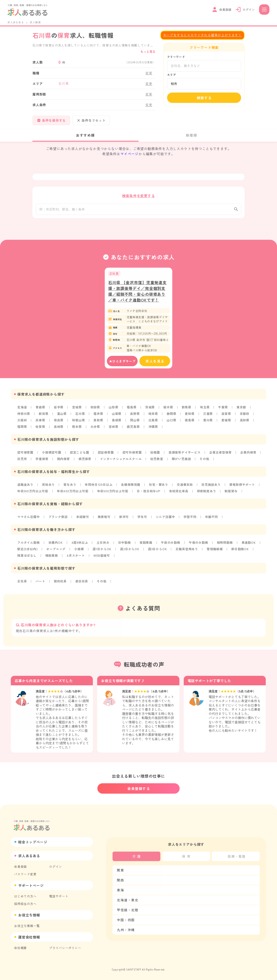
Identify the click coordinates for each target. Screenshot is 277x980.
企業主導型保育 (221, 453)
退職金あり (25, 486)
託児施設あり (211, 486)
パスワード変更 (25, 874)
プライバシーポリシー (65, 948)
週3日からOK (158, 550)
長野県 (135, 415)
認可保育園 (25, 453)
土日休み (103, 544)
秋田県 (95, 408)
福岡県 (22, 428)
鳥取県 (98, 421)
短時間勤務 (225, 544)
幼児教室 (157, 460)
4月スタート (76, 556)
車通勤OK (249, 544)
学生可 (142, 518)
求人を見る (155, 362)
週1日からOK (102, 550)
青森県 (40, 408)
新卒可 (124, 518)
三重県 (208, 415)
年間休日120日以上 (99, 486)
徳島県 (190, 421)
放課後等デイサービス (185, 453)
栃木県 (168, 408)
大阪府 (22, 421)
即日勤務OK (240, 550)
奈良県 (59, 421)
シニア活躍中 (165, 518)
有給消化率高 (179, 492)
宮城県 (77, 408)
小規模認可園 (52, 453)
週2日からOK (130, 550)
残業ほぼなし (27, 556)
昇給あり (48, 486)
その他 (204, 460)
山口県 (171, 421)
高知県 (245, 421)
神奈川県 (24, 415)
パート (40, 582)
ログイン (56, 866)
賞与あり (70, 486)
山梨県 (117, 415)
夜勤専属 (146, 544)
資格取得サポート (242, 486)
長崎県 (59, 428)
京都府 (245, 415)
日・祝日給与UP (148, 492)
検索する (204, 98)
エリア (172, 75)
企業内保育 (248, 453)
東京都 (241, 408)
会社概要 (20, 948)
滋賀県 (226, 415)
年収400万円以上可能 (73, 492)
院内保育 (64, 460)
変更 (149, 73)
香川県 (208, 421)
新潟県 (43, 415)
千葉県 (223, 408)
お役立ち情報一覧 (27, 926)
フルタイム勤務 (29, 544)
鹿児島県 (133, 428)
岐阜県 (153, 415)
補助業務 (52, 556)
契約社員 (60, 582)
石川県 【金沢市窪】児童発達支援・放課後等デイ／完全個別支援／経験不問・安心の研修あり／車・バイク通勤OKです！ (138, 292)
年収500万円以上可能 (113, 492)
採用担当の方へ (25, 904)
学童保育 (42, 460)
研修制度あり (207, 492)
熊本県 (77, 428)
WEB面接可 (102, 556)
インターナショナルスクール (121, 460)
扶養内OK (56, 544)
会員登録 (20, 866)
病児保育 (85, 460)
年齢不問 (212, 518)
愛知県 (190, 415)
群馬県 (187, 408)
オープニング (56, 550)
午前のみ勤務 (171, 544)
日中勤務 (125, 544)
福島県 (132, 408)
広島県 (153, 421)
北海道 (22, 408)
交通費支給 (185, 486)
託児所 (22, 460)
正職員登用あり (187, 550)
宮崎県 (113, 428)
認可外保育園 (132, 453)
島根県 (117, 421)
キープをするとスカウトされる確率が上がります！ (202, 35)
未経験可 (83, 518)
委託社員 (82, 582)
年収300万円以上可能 (33, 492)
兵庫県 (40, 421)
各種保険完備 (131, 486)
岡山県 (135, 421)
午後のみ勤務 (199, 544)
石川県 (80, 415)
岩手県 (59, 408)
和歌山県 (78, 421)
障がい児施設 (181, 460)
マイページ (129, 154)
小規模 (79, 550)
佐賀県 (40, 428)
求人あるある (16, 22)
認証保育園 (106, 453)
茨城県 (150, 408)
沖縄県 (153, 428)
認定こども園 (80, 453)
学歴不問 (190, 518)
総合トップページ (33, 842)
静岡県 (171, 415)
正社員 (22, 582)
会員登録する (139, 788)
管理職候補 (215, 550)
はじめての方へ (25, 896)
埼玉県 (205, 408)
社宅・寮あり (159, 486)
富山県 (62, 415)
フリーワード (176, 57)
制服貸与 (231, 492)
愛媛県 (226, 421)
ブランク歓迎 (58, 518)
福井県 (98, 415)
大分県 (95, 428)
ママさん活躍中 (29, 518)
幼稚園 (155, 453)
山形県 (113, 408)
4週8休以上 (80, 544)
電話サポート (59, 896)
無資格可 (104, 518)
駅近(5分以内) (27, 550)
